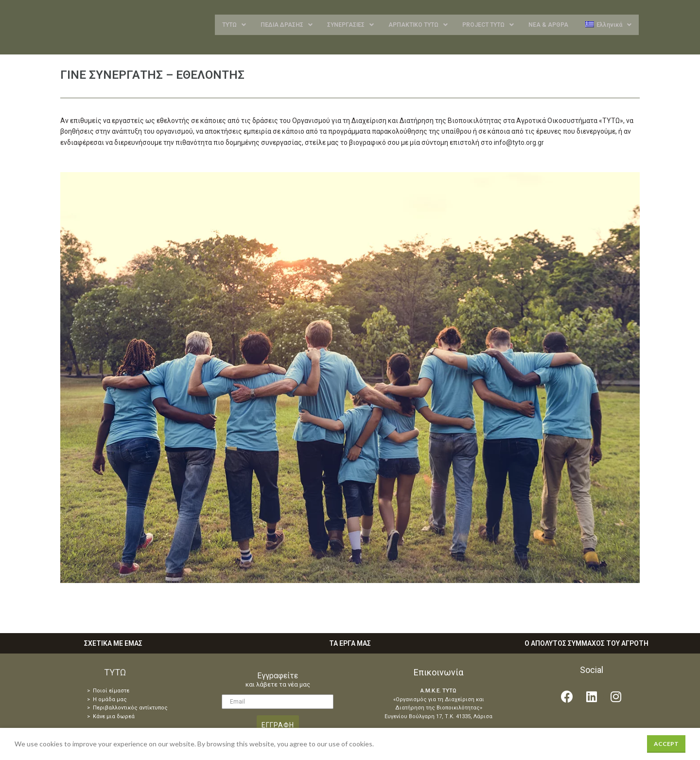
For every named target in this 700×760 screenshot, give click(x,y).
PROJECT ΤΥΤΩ (488, 26)
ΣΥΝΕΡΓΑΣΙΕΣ (350, 26)
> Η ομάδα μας (107, 701)
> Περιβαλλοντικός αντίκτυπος (127, 710)
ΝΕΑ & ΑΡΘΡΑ (548, 26)
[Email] (278, 704)
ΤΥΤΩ (234, 26)
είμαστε (118, 693)
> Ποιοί (97, 693)
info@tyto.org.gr (519, 144)
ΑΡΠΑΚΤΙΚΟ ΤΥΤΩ (418, 26)
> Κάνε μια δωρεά (111, 718)
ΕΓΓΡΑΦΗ (278, 727)
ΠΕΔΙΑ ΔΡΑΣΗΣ (287, 26)
